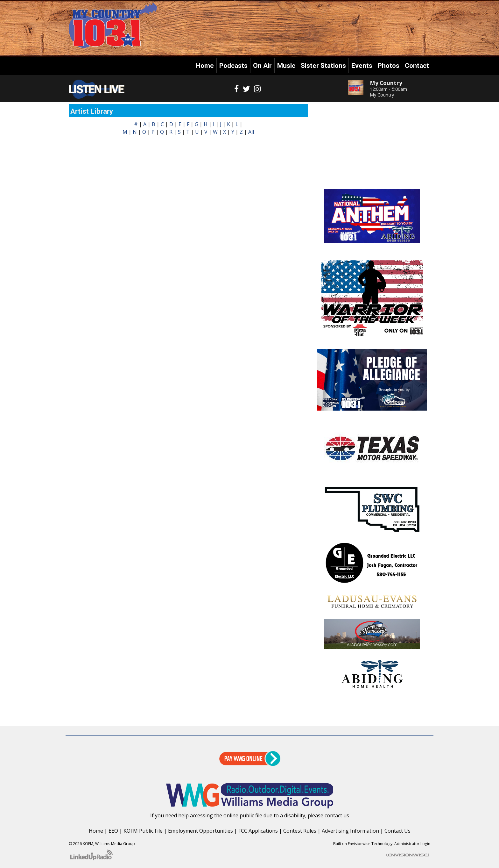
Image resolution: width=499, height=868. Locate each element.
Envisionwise (359, 844)
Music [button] (286, 66)
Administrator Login (412, 844)
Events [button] (362, 66)
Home (205, 66)
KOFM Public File (143, 831)
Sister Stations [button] (323, 66)
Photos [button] (389, 66)
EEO (113, 831)
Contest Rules (300, 831)
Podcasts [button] (233, 66)
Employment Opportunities (200, 831)
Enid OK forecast (372, 176)
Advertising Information (350, 831)
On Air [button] (262, 66)
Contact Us (397, 831)
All (251, 132)
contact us (337, 815)
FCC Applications (258, 831)
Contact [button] (417, 66)
